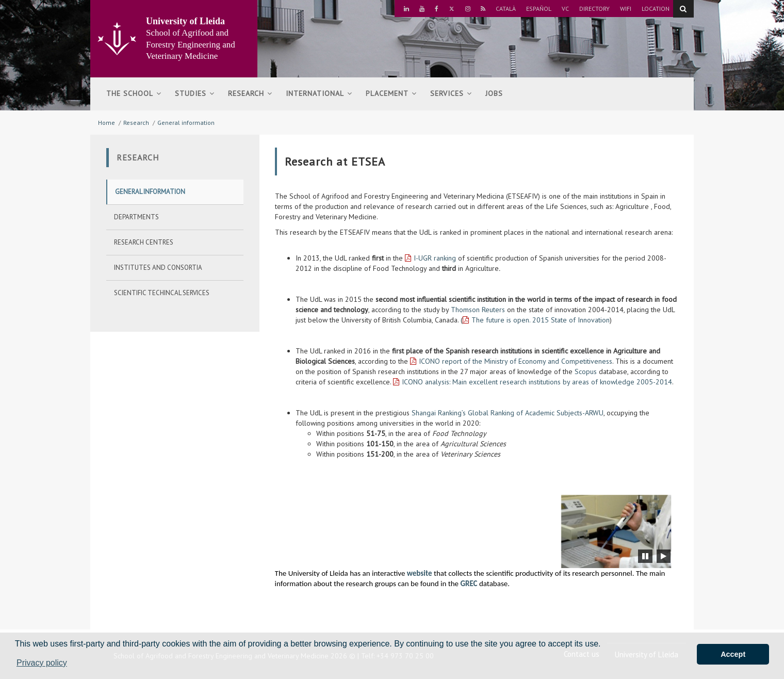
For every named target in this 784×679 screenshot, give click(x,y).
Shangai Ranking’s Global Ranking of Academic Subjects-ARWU (508, 413)
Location (656, 9)
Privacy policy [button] (42, 663)
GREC (469, 584)
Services (451, 93)
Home (107, 123)
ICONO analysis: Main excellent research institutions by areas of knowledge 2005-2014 (537, 382)
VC (565, 9)
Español (539, 9)
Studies (195, 93)
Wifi (626, 9)
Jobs (494, 93)
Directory (594, 9)
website (420, 573)
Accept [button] (733, 654)
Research (250, 93)
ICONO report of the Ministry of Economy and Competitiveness (516, 361)
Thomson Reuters (478, 310)
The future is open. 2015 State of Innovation (541, 320)
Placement (391, 93)
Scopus (586, 371)
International (319, 93)
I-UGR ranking (435, 258)
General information (186, 123)
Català (506, 9)
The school (134, 93)
